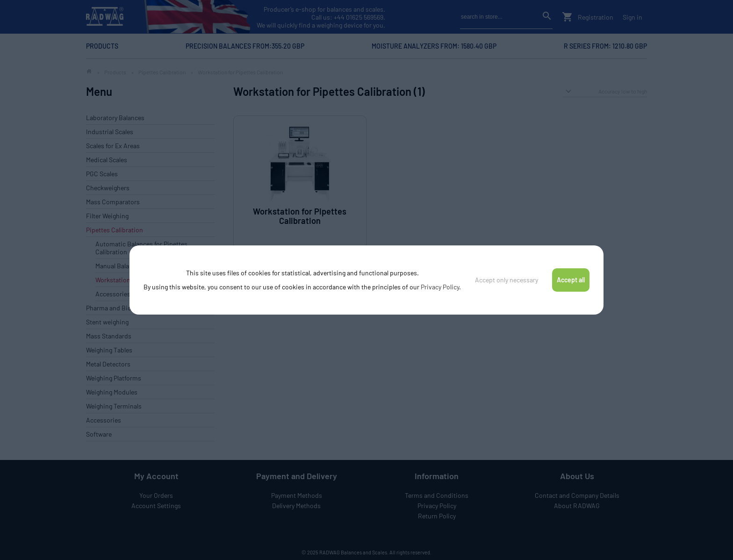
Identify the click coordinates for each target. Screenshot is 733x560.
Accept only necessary (507, 280)
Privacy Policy (440, 287)
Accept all (571, 280)
